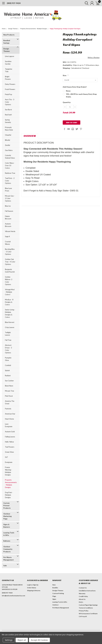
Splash (7, 370)
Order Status (32, 588)
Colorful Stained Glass (10, 157)
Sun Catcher (9, 381)
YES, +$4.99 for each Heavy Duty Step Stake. (81, 95)
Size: (66, 75)
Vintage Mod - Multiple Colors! (10, 292)
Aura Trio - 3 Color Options (10, 102)
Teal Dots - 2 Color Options (10, 181)
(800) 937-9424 (14, 3)
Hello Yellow (9, 442)
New (54, 585)
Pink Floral (9, 396)
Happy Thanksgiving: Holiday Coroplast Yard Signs (65, 29)
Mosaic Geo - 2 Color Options (10, 198)
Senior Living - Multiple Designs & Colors (10, 313)
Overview (30, 136)
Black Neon (9, 386)
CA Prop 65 (83, 616)
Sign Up (36, 585)
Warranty (82, 594)
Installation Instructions (87, 591)
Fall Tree (8, 340)
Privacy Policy (84, 611)
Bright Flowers (8, 78)
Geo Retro (9, 150)
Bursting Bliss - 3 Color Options (10, 252)
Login (29, 585)
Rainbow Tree (10, 173)
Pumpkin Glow (8, 359)
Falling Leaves (10, 437)
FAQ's (81, 602)
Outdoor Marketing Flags (7, 516)
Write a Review (94, 57)
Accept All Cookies (39, 640)
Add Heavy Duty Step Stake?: (75, 87)
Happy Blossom (8, 217)
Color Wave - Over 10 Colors (10, 165)
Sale (5, 566)
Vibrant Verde (10, 231)
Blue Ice (8, 206)
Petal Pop (9, 94)
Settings (9, 640)
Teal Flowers (10, 447)
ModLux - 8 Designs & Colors (9, 302)
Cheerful (8, 135)
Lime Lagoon (10, 56)
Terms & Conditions (86, 608)
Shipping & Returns (34, 591)
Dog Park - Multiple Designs (9, 495)
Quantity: (67, 102)
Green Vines (9, 452)
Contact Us (83, 588)
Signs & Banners (7, 526)
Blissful (7, 140)
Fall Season (9, 211)
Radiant (8, 376)
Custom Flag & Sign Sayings (88, 605)
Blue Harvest (10, 322)
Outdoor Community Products (8, 549)
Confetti (8, 365)
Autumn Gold (10, 432)
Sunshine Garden (8, 63)
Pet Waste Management (9, 559)
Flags (54, 596)
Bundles (55, 588)
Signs (54, 599)
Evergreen (9, 462)
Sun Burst (8, 110)
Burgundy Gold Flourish (10, 271)
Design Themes (13, 29)
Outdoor (55, 605)
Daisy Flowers (10, 84)
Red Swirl (8, 115)
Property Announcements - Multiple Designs (34, 29)
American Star (10, 414)
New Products (9, 35)
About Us (82, 599)
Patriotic (8, 409)
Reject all (22, 640)
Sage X (7, 236)
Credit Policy (83, 596)
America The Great (10, 402)
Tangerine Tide (9, 70)
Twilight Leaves (8, 334)
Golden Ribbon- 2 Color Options (9, 281)
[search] (85, 3)
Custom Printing (58, 593)
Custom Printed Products (7, 506)
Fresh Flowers (10, 89)
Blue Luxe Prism (8, 190)
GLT (6, 457)
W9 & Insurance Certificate (88, 614)
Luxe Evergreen (9, 425)
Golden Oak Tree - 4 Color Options (10, 262)
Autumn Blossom (8, 225)
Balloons (7, 541)
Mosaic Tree (9, 391)
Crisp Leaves (10, 327)
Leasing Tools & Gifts (9, 534)
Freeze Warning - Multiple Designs (8, 471)
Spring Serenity (8, 121)
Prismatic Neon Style (9, 129)
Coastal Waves (8, 243)
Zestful (7, 145)
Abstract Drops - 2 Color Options (8, 349)
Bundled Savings (7, 42)
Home (4, 29)
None (68, 91)
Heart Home (9, 419)
